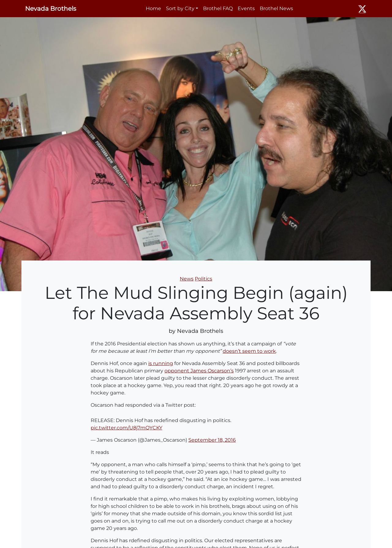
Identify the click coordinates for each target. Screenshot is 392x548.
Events (246, 8)
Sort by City (180, 8)
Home (153, 8)
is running (161, 363)
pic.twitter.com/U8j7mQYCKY (126, 428)
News (187, 279)
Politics (204, 279)
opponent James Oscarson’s (199, 371)
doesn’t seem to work (249, 351)
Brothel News (276, 8)
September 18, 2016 (212, 440)
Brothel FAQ (218, 8)
